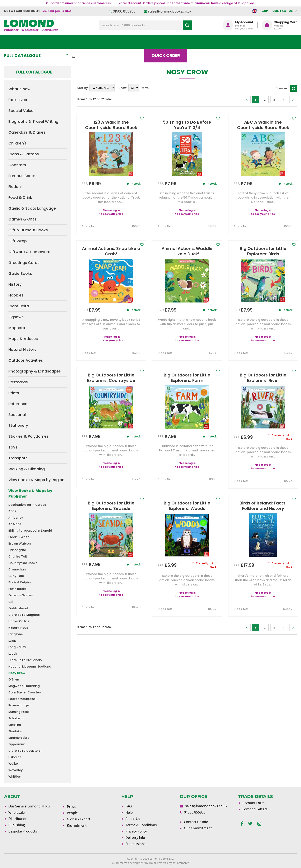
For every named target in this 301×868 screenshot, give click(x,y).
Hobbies (16, 295)
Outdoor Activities (26, 360)
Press (71, 807)
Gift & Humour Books (28, 230)
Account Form (254, 803)
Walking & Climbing (27, 469)
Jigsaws (16, 317)
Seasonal (17, 415)
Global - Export (79, 819)
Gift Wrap (18, 241)
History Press (18, 628)
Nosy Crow (17, 673)
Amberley (16, 518)
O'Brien (14, 679)
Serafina (15, 725)
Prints (14, 393)
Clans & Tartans (24, 154)
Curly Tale (16, 576)
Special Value (21, 111)
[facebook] (242, 824)
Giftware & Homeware (29, 252)
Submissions (135, 844)
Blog (204, 42)
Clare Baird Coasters (24, 751)
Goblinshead (18, 608)
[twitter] (250, 824)
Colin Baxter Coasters (25, 692)
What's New (97, 42)
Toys (13, 447)
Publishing (17, 825)
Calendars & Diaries (27, 132)
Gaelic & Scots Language (32, 208)
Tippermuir (17, 744)
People (72, 813)
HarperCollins (19, 621)
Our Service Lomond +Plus (29, 806)
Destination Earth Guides (27, 505)
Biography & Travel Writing (33, 121)
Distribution (18, 819)
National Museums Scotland (30, 667)
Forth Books (17, 589)
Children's (18, 143)
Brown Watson (20, 544)
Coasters (17, 165)
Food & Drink (20, 197)
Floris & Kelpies (20, 582)
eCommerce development (128, 863)
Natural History (22, 349)
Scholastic (16, 718)
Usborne (15, 757)
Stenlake (15, 731)
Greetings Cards (24, 263)
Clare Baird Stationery (25, 660)
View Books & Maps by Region (36, 480)
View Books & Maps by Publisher (30, 493)
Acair (12, 511)
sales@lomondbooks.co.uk (170, 11)
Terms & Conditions (141, 825)
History (15, 284)
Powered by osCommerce (173, 863)
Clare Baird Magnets (24, 615)
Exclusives (18, 100)
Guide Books (20, 273)
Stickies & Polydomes (29, 436)
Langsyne (16, 634)
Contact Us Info (196, 822)
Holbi (152, 863)
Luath (13, 654)
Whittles (15, 777)
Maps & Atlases (23, 339)
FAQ (129, 806)
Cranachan (17, 569)
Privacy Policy (136, 831)
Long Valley (17, 647)
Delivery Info (135, 838)
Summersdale (19, 738)
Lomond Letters (255, 809)
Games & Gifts (22, 219)
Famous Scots (22, 176)
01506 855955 (124, 11)
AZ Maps (15, 524)
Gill (11, 602)
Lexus (12, 641)
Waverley (15, 770)
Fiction (15, 187)
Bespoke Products (23, 831)
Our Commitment (198, 828)
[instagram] (259, 824)
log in (116, 210)
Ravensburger (19, 705)
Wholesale (17, 812)
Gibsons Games (21, 595)
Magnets (17, 328)
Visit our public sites (57, 11)
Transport (18, 458)
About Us (235, 42)
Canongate (17, 550)
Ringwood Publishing (24, 686)
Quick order (169, 42)
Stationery (18, 425)
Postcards (18, 382)
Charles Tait (18, 556)
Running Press (19, 712)
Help (129, 812)
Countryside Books (23, 563)
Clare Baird (19, 306)
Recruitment (77, 825)
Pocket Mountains (22, 699)
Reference (18, 404)
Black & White (19, 537)
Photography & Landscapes (35, 371)
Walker (14, 764)
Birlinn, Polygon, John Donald (30, 531)
